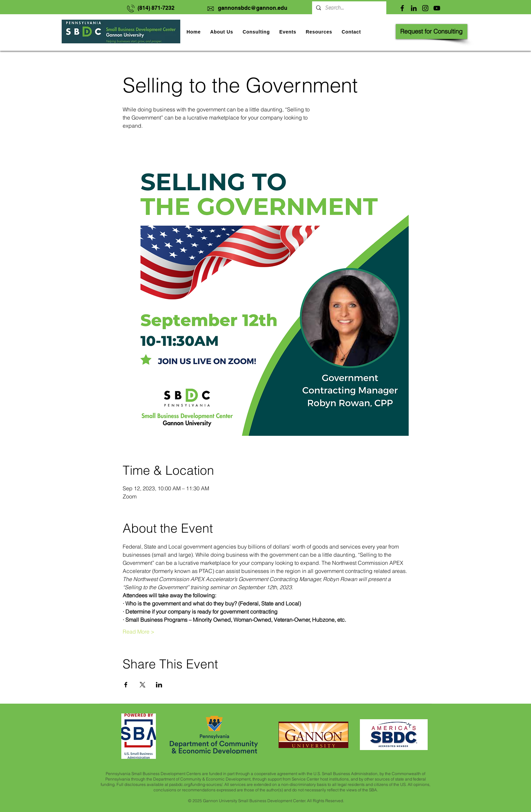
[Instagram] (425, 8)
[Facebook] (402, 8)
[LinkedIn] (414, 8)
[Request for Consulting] (432, 31)
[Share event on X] (142, 685)
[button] (288, 32)
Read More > (139, 632)
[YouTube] (437, 8)
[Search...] (349, 8)
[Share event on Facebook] (126, 685)
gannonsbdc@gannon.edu (253, 8)
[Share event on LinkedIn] (159, 685)
